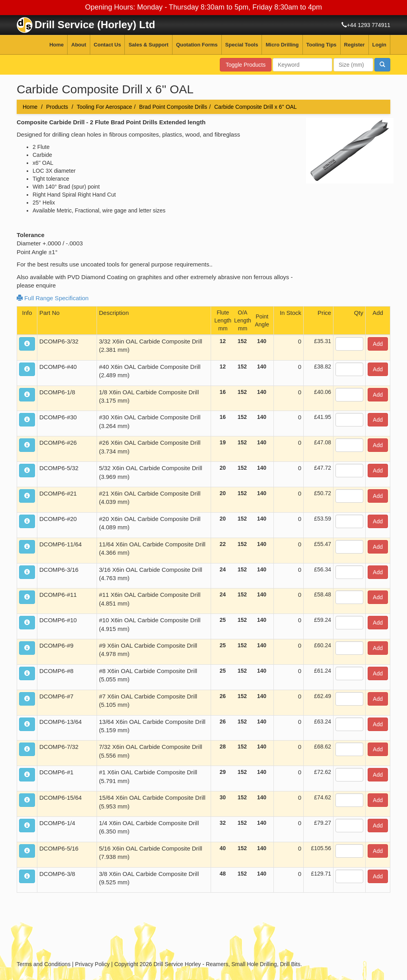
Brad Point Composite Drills (173, 107)
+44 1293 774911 (369, 25)
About (79, 45)
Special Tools (242, 45)
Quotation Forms (197, 45)
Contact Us (108, 45)
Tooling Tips (322, 45)
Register (355, 45)
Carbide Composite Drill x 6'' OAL (256, 107)
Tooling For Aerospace (104, 107)
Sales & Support (148, 45)
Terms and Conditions (44, 964)
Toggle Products (246, 65)
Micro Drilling (282, 45)
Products (57, 107)
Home (56, 45)
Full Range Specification (53, 298)
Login (379, 45)
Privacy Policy (92, 964)
